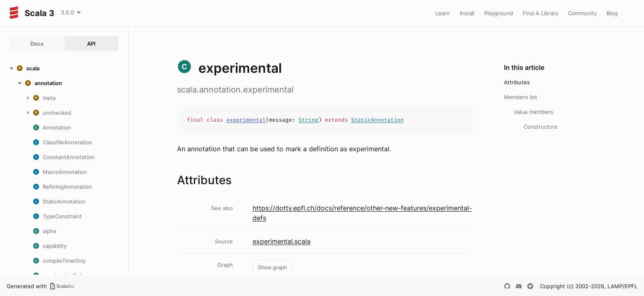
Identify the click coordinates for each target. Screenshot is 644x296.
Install (467, 13)
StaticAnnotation (377, 120)
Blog (612, 13)
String (308, 120)
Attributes (517, 82)
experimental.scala (282, 241)
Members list (521, 97)
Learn (443, 13)
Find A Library (540, 13)
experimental (246, 120)
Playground (499, 13)
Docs (37, 44)
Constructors (540, 127)
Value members (534, 112)
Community (582, 13)
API (91, 44)
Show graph (273, 267)
